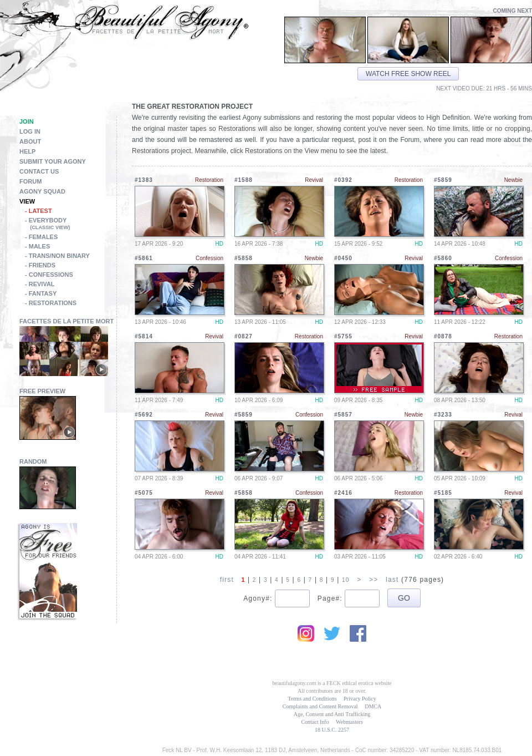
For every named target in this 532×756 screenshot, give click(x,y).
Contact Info (315, 722)
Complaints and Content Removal (320, 706)
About (30, 141)
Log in (30, 131)
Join (27, 121)
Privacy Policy (360, 699)
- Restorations (51, 303)
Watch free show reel (408, 74)
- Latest (39, 211)
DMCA (373, 706)
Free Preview (42, 391)
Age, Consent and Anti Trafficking (332, 714)
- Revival (40, 284)
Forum (30, 181)
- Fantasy (41, 293)
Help (27, 151)
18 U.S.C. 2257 (332, 730)
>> (374, 580)
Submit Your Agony (53, 161)
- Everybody (71, 225)
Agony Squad (42, 191)
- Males (37, 246)
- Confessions (49, 275)
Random (33, 461)
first (227, 580)
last (392, 580)
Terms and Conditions (312, 699)
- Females (41, 237)
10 (346, 580)
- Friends (40, 265)
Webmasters (349, 722)
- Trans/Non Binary (57, 256)
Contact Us (39, 171)
